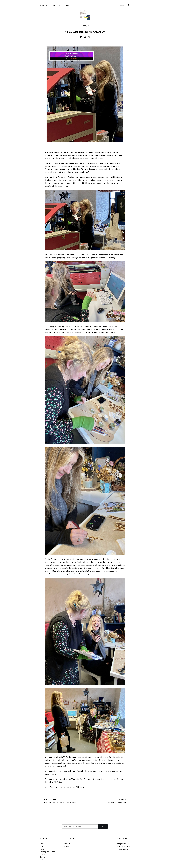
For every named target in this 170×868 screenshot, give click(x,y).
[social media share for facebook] (81, 37)
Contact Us (44, 854)
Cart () (122, 5)
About (53, 5)
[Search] (129, 6)
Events (60, 5)
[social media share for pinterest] (89, 37)
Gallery (66, 5)
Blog (47, 5)
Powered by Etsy (123, 849)
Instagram (67, 846)
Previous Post (64, 801)
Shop (42, 5)
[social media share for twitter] (85, 37)
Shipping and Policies (47, 852)
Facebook (67, 844)
